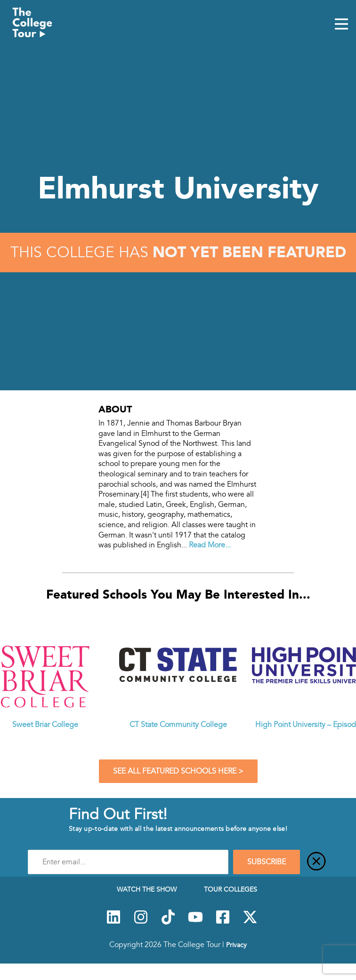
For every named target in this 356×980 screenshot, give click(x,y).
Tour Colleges (231, 889)
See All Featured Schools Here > (178, 771)
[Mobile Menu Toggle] (341, 25)
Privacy (236, 945)
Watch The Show (147, 889)
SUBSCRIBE (267, 862)
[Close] (316, 862)
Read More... (210, 545)
